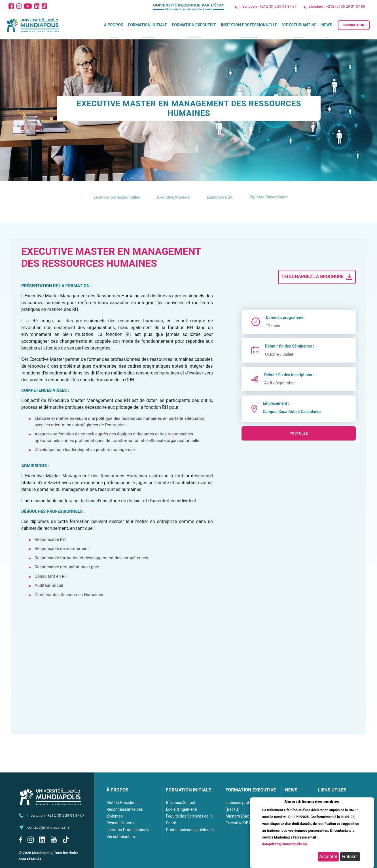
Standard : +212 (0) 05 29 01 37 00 (337, 6)
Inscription (354, 25)
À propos (114, 25)
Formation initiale (147, 25)
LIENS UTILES (332, 790)
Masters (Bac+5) (240, 816)
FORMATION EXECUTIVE (251, 790)
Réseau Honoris (121, 823)
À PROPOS (118, 790)
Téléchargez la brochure (317, 277)
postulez (298, 433)
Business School (181, 803)
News (327, 25)
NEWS (291, 790)
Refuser (350, 857)
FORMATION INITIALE (188, 790)
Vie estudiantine (299, 25)
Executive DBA (238, 823)
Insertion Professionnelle (249, 25)
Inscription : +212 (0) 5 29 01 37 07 (268, 6)
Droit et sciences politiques (190, 830)
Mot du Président (122, 803)
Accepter (328, 857)
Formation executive (194, 25)
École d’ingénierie (182, 809)
